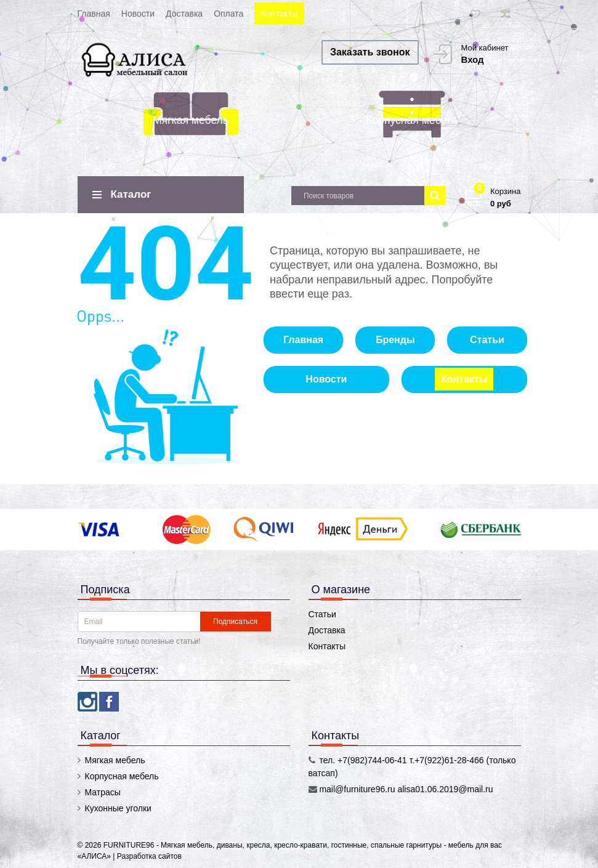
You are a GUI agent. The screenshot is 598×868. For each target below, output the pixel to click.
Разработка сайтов (149, 856)
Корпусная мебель (412, 120)
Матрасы (103, 792)
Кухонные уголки (118, 808)
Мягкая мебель (191, 120)
